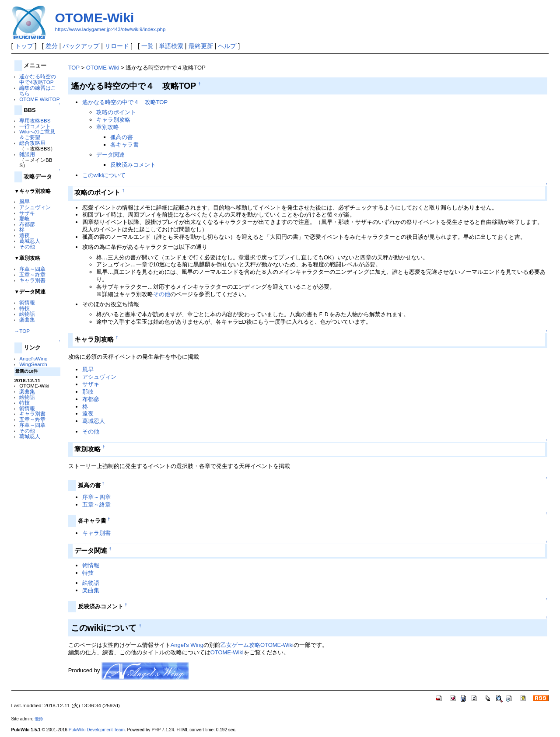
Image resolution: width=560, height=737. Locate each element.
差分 (52, 46)
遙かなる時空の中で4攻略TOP (38, 79)
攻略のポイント (116, 112)
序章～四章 (32, 269)
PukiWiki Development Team (97, 730)
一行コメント (35, 126)
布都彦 (27, 224)
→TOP (22, 331)
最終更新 (201, 46)
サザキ (27, 213)
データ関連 (110, 155)
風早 (24, 201)
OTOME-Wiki (95, 18)
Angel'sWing (33, 358)
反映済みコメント (133, 165)
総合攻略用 (32, 143)
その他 (27, 246)
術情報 (27, 302)
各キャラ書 (124, 145)
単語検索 (171, 46)
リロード (117, 46)
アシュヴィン (35, 207)
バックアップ (81, 46)
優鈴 (39, 719)
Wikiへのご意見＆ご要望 (37, 134)
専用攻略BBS (35, 121)
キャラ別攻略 (113, 120)
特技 (24, 308)
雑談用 (27, 154)
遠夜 (24, 235)
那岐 (24, 218)
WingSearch (33, 364)
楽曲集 (27, 320)
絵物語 (27, 314)
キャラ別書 (32, 280)
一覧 (147, 46)
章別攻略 (108, 127)
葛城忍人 (30, 241)
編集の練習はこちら (38, 91)
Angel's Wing (187, 645)
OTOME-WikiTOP (39, 99)
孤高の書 (122, 137)
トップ (24, 46)
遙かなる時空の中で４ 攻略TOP (125, 102)
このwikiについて (104, 175)
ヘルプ (227, 46)
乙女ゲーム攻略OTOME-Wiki (257, 645)
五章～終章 (32, 274)
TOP (74, 68)
